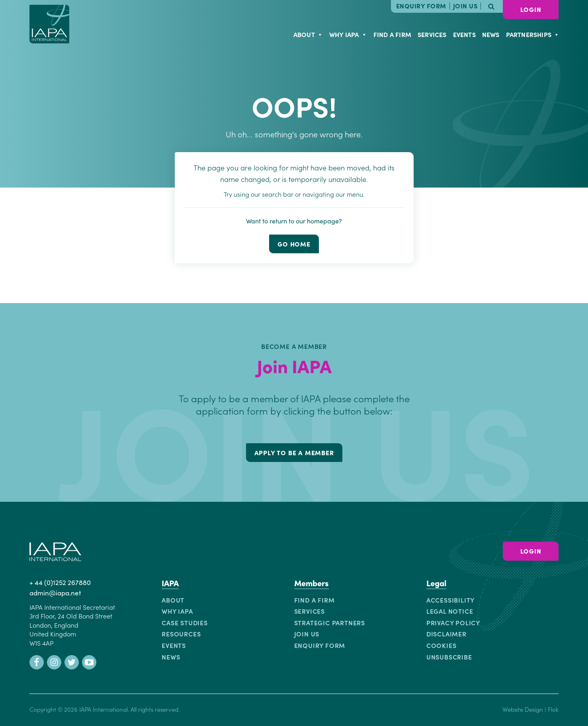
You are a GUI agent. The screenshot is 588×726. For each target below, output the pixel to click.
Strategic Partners (330, 622)
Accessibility (450, 600)
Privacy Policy (453, 622)
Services (432, 34)
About (308, 34)
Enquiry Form (421, 6)
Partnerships (533, 34)
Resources (181, 634)
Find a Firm (392, 34)
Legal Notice (450, 611)
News (491, 34)
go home (294, 244)
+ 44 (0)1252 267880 (60, 582)
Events (464, 34)
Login (531, 9)
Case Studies (185, 622)
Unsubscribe (449, 657)
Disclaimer (446, 634)
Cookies (441, 645)
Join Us (465, 6)
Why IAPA (348, 34)
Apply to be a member (294, 452)
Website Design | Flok (530, 709)
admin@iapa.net (55, 593)
